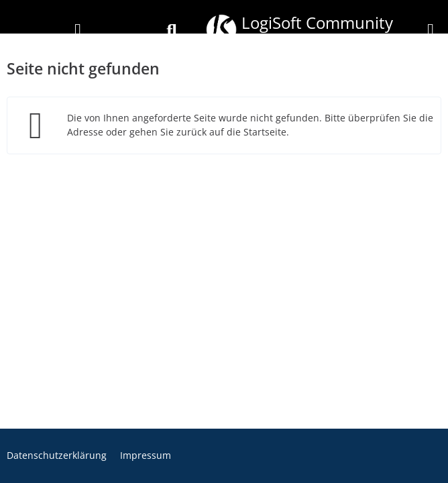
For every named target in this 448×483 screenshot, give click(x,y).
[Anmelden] (78, 31)
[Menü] (431, 31)
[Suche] (172, 31)
